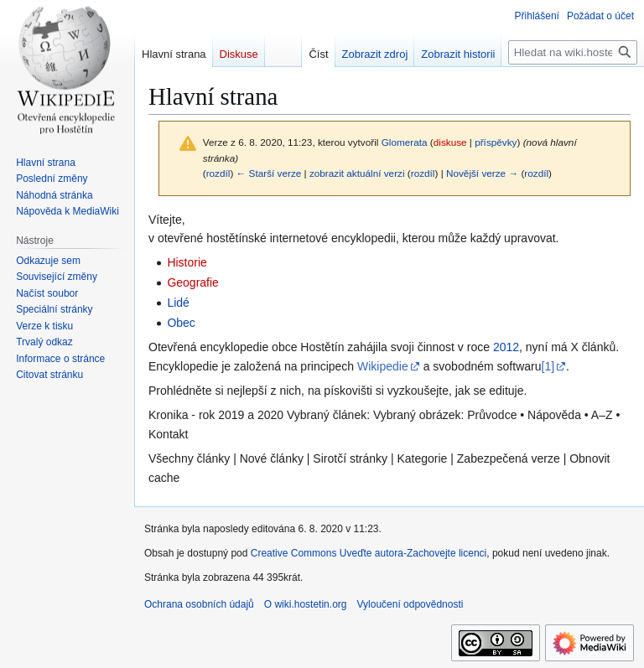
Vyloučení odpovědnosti (410, 604)
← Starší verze (269, 173)
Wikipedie (383, 366)
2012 (506, 347)
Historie (187, 262)
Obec (181, 323)
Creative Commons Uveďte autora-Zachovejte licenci (369, 553)
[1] (548, 366)
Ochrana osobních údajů (199, 604)
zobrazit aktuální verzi (357, 173)
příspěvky (496, 142)
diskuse (450, 142)
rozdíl (218, 173)
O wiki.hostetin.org (306, 604)
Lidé (178, 303)
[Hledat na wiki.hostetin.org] (573, 52)
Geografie (192, 282)
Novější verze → (482, 173)
